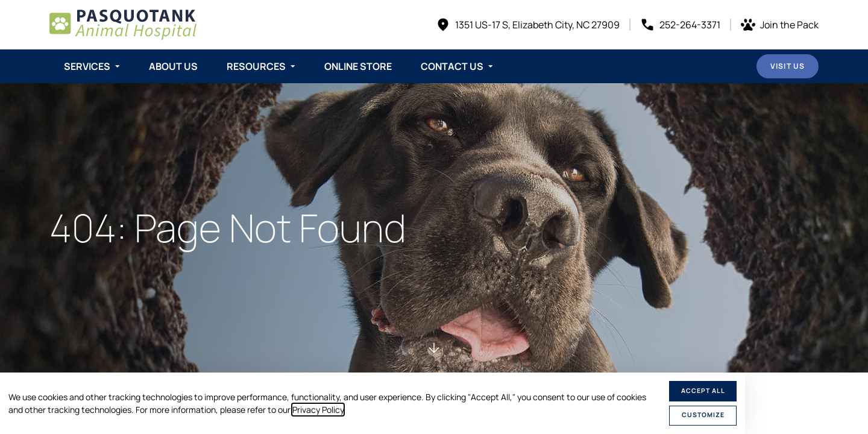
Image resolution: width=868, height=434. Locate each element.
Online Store (358, 66)
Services (87, 66)
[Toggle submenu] (118, 66)
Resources (256, 66)
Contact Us (452, 66)
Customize (703, 415)
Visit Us (788, 66)
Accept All (703, 391)
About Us (173, 66)
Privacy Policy (318, 410)
